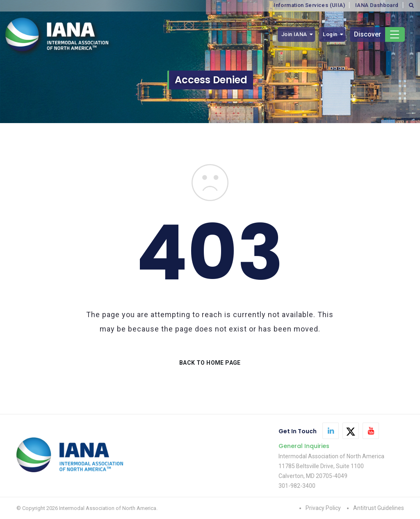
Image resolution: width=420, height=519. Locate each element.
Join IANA (294, 34)
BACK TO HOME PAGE (210, 363)
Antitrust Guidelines (379, 508)
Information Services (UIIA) (309, 5)
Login (330, 34)
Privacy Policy (323, 508)
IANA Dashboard (377, 5)
